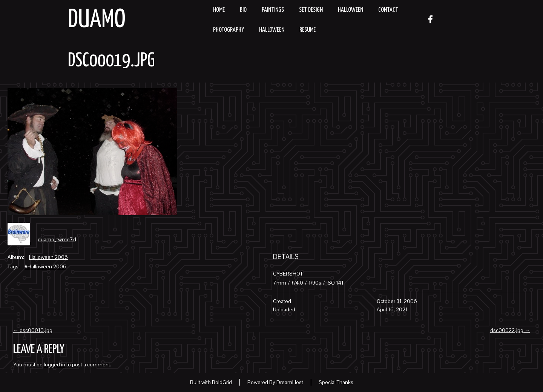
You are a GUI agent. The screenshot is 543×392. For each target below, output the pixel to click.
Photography (229, 30)
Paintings (273, 10)
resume (308, 30)
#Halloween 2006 (45, 266)
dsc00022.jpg (510, 330)
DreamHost (290, 382)
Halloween (350, 10)
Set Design (311, 10)
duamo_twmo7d (57, 239)
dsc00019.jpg (111, 61)
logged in (54, 364)
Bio (243, 10)
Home (219, 10)
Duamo (97, 20)
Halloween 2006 (48, 257)
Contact (388, 10)
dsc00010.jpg (33, 330)
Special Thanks (336, 382)
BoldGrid (222, 382)
